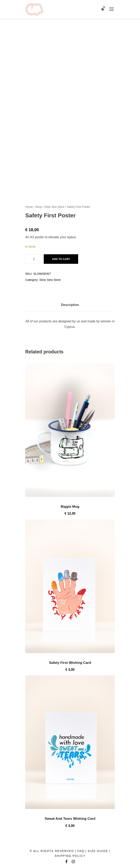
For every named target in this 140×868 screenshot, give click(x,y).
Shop (39, 207)
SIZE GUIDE (98, 851)
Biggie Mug (70, 507)
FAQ (81, 851)
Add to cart (61, 259)
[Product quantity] (34, 259)
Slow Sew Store (54, 207)
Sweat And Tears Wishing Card (70, 819)
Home (29, 207)
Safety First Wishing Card (70, 663)
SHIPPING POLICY (70, 856)
